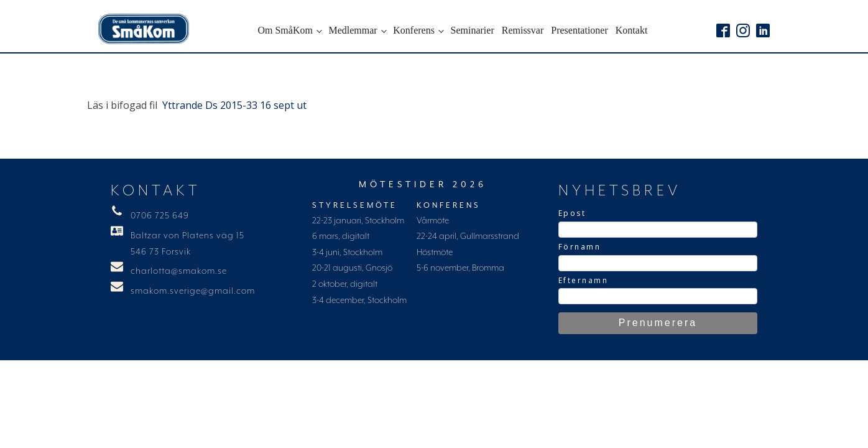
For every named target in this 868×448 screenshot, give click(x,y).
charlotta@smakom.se (179, 271)
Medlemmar (353, 30)
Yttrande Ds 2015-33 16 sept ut (234, 105)
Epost (572, 213)
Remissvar (523, 30)
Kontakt (632, 30)
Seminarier (473, 30)
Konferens (414, 30)
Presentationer (579, 30)
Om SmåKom (285, 30)
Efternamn (584, 280)
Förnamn (580, 247)
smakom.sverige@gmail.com (193, 291)
